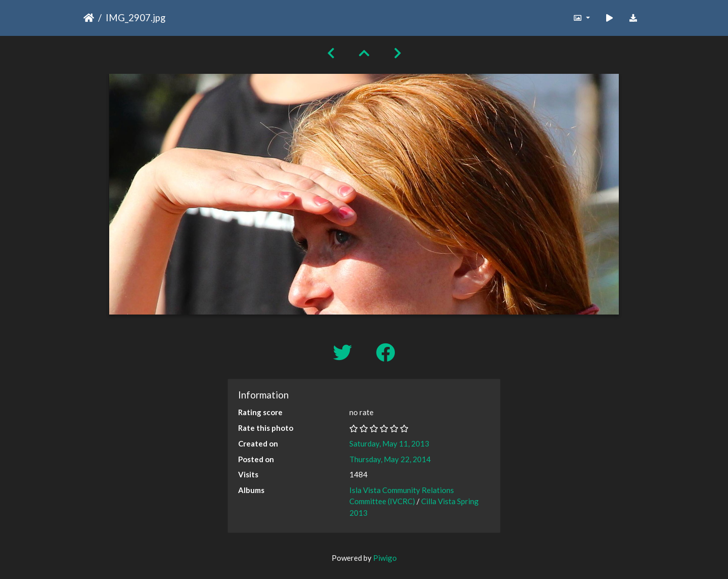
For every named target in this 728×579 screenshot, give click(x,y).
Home (89, 18)
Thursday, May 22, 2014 (390, 459)
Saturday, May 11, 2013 (389, 443)
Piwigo (385, 558)
